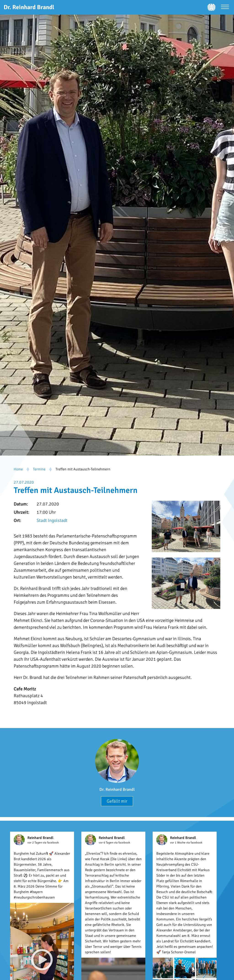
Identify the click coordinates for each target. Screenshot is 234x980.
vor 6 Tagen (106, 843)
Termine (39, 469)
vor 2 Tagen (35, 843)
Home (18, 469)
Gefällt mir (117, 801)
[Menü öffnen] (225, 7)
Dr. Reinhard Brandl (117, 789)
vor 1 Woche (178, 843)
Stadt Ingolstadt (52, 520)
